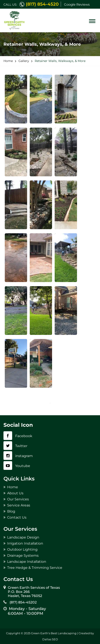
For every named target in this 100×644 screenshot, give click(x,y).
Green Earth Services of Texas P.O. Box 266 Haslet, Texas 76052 (34, 592)
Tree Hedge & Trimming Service (35, 568)
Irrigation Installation (25, 543)
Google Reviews (77, 4)
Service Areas (19, 505)
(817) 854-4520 (42, 4)
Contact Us (17, 517)
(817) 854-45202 (22, 602)
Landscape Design (23, 537)
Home (13, 487)
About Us (15, 493)
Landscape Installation (27, 562)
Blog (11, 511)
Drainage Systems (23, 556)
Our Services (18, 499)
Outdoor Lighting (22, 549)
